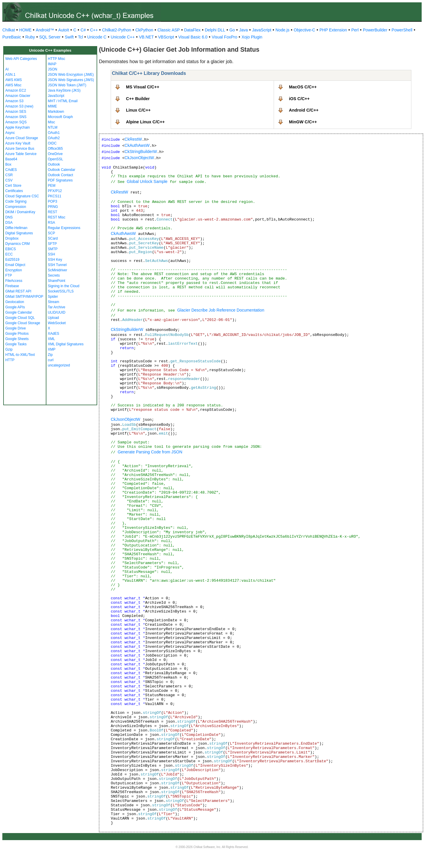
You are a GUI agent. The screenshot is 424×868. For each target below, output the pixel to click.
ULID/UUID (57, 312)
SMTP (53, 249)
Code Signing (16, 201)
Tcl (80, 37)
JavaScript (262, 30)
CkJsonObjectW (139, 158)
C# (83, 30)
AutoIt (64, 30)
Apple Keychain (17, 127)
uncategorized (59, 365)
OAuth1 (54, 133)
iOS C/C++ (299, 99)
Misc (52, 122)
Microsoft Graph (60, 117)
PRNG (53, 207)
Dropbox (12, 238)
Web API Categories (21, 59)
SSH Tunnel (57, 265)
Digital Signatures (19, 233)
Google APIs (15, 307)
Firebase (12, 286)
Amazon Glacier (18, 96)
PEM (52, 186)
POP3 (53, 201)
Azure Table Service (21, 154)
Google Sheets (17, 339)
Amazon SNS (16, 117)
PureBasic (12, 37)
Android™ (45, 30)
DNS (9, 217)
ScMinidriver (58, 270)
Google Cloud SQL (20, 318)
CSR (9, 175)
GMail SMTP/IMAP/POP (24, 297)
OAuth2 (54, 138)
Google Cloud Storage (23, 323)
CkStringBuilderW (141, 152)
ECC (9, 254)
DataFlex (192, 30)
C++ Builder (138, 99)
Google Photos (17, 334)
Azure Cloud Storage (22, 138)
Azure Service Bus (20, 149)
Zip (50, 355)
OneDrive (55, 154)
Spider (53, 297)
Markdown (56, 112)
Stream (54, 302)
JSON (53, 69)
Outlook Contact (60, 175)
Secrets (54, 275)
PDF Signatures (60, 180)
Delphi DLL (215, 30)
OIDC (52, 143)
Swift (69, 37)
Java (243, 30)
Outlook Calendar (62, 170)
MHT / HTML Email (63, 101)
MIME (52, 106)
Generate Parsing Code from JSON (150, 452)
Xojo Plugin (252, 37)
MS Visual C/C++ (143, 87)
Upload (53, 318)
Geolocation (15, 302)
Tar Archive (57, 307)
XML (52, 339)
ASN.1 (10, 75)
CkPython (144, 30)
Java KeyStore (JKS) (64, 90)
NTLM (53, 127)
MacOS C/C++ (303, 87)
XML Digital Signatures (66, 344)
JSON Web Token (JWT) (67, 85)
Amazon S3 (14, 101)
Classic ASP (169, 30)
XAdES (54, 334)
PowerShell (402, 30)
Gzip (9, 349)
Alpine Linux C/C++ (145, 122)
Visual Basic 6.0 (193, 37)
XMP (52, 349)
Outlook (54, 164)
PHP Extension (333, 30)
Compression (16, 207)
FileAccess (14, 281)
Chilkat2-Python (117, 30)
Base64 (11, 159)
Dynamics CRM (17, 244)
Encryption (14, 270)
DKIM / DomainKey (20, 212)
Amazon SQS (16, 122)
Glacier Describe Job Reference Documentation (221, 310)
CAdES (11, 170)
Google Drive (16, 328)
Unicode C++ (123, 37)
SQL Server (50, 37)
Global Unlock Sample (147, 181)
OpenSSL (55, 159)
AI (7, 69)
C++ (94, 30)
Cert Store (13, 186)
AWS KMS (14, 80)
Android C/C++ (304, 110)
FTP (9, 275)
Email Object (15, 265)
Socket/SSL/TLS (61, 291)
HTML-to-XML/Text (20, 355)
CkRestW (133, 139)
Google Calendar (19, 312)
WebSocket (57, 323)
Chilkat (9, 30)
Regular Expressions (64, 228)
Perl (355, 30)
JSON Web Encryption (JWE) (71, 75)
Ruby (30, 37)
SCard (53, 238)
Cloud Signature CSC (22, 196)
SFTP (52, 244)
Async (10, 133)
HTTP (10, 360)
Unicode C (97, 37)
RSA (52, 223)
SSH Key (55, 260)
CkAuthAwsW (137, 145)
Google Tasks (16, 344)
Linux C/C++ (138, 110)
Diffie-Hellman (16, 228)
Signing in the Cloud (64, 286)
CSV (9, 180)
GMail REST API (18, 291)
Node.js (282, 30)
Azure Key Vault (18, 143)
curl (51, 360)
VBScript (166, 37)
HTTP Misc (57, 59)
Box (8, 164)
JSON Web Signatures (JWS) (71, 80)
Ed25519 (12, 260)
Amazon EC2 (16, 90)
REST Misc (57, 217)
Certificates (14, 191)
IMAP (52, 64)
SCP (52, 233)
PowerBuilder (375, 30)
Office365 (55, 149)
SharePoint (57, 281)
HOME (25, 30)
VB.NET (146, 37)
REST (53, 212)
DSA (9, 223)
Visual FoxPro (224, 37)
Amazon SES (16, 112)
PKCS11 (55, 196)
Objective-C (304, 30)
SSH (52, 254)
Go (232, 30)
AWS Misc (13, 85)
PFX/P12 (55, 191)
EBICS (11, 249)
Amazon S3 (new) (19, 106)
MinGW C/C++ (303, 122)
